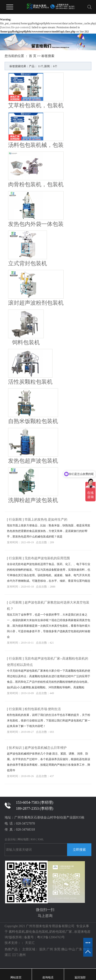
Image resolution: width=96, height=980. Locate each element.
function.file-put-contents (15, 27)
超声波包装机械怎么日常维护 (46, 748)
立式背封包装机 (28, 263)
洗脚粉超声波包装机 (33, 500)
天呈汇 (29, 943)
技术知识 (16, 748)
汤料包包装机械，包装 (36, 145)
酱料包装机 (17, 932)
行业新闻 (16, 520)
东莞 (57, 949)
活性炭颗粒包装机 (30, 382)
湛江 (8, 955)
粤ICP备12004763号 (51, 937)
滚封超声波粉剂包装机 (36, 303)
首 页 (33, 56)
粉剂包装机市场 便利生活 (43, 709)
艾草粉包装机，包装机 (36, 105)
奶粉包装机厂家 (61, 932)
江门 (15, 955)
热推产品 (11, 949)
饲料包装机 (26, 342)
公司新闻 (16, 602)
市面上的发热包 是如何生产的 (46, 520)
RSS (33, 839)
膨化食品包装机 (37, 932)
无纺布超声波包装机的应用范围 (47, 558)
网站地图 (23, 839)
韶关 (43, 949)
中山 (72, 949)
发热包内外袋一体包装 (36, 224)
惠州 (22, 955)
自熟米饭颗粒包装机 (33, 421)
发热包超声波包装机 (33, 461)
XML (41, 839)
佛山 (64, 949)
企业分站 (10, 839)
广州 (50, 949)
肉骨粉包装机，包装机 (36, 184)
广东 (79, 949)
